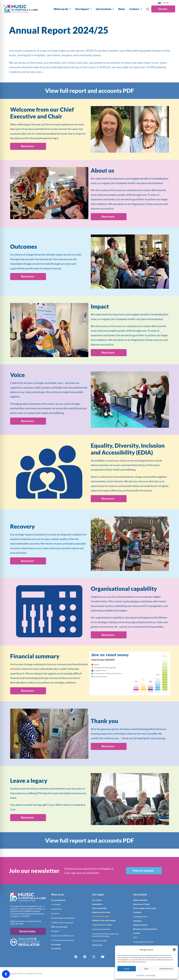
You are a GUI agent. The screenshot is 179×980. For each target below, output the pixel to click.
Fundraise (138, 912)
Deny (146, 969)
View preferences (166, 969)
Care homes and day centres (63, 940)
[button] (174, 950)
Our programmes (58, 900)
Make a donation (140, 900)
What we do (62, 9)
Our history (56, 948)
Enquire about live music (143, 942)
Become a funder (140, 925)
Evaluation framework (101, 929)
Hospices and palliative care (62, 935)
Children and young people (62, 922)
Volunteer (138, 921)
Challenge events (140, 916)
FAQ (135, 937)
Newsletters (98, 904)
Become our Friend (141, 904)
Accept (127, 969)
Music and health (99, 908)
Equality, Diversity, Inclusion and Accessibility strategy (105, 935)
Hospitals (55, 931)
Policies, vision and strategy (104, 920)
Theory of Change (99, 940)
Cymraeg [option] (165, 3)
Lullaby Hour (56, 909)
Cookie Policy (141, 975)
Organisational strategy (102, 924)
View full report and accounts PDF (89, 91)
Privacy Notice (151, 975)
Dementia (55, 913)
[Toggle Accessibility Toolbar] (6, 974)
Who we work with (59, 927)
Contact (136, 9)
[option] (163, 3)
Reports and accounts (101, 912)
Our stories (97, 900)
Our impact (83, 9)
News (122, 9)
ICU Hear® (56, 904)
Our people (56, 944)
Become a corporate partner (145, 929)
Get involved (105, 9)
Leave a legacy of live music (145, 908)
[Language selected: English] (163, 3)
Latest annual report (101, 916)
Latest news (97, 945)
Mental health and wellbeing (63, 918)
